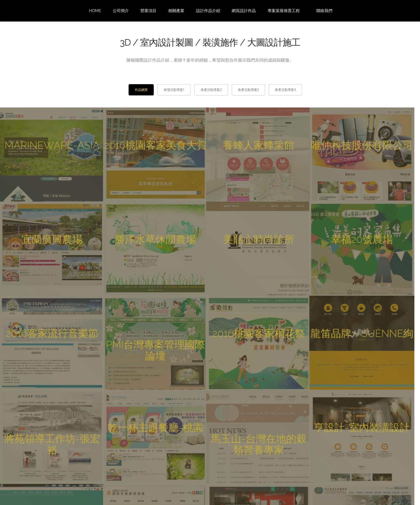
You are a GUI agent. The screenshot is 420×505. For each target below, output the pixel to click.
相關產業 (176, 11)
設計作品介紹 (208, 11)
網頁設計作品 (244, 11)
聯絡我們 (324, 11)
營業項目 (148, 11)
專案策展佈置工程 (284, 11)
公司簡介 (121, 11)
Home (95, 11)
